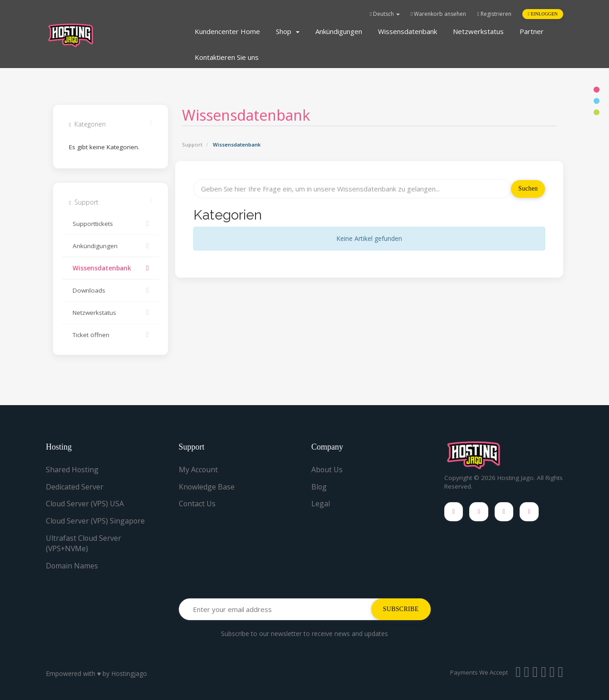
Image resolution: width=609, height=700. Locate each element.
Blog (319, 487)
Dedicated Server (75, 487)
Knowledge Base (207, 487)
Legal (321, 504)
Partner (532, 31)
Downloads (111, 290)
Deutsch (385, 14)
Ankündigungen (339, 31)
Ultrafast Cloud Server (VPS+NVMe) (84, 543)
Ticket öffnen (111, 335)
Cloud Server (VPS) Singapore (96, 521)
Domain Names (72, 566)
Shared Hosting (72, 470)
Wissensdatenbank (408, 31)
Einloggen (543, 14)
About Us (327, 470)
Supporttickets (111, 224)
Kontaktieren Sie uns (227, 57)
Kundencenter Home (227, 31)
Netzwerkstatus (478, 31)
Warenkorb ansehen (438, 14)
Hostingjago (129, 673)
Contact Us (197, 504)
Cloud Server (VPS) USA (85, 504)
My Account (199, 470)
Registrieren (494, 14)
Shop (288, 31)
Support (192, 144)
